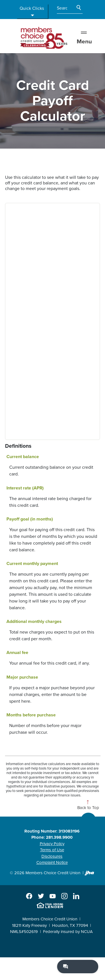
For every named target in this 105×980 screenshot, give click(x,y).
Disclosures (52, 856)
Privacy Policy (52, 844)
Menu (84, 38)
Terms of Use (52, 850)
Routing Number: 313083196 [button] (52, 831)
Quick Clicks (32, 12)
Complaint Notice (52, 862)
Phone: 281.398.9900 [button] (52, 837)
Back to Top (88, 808)
